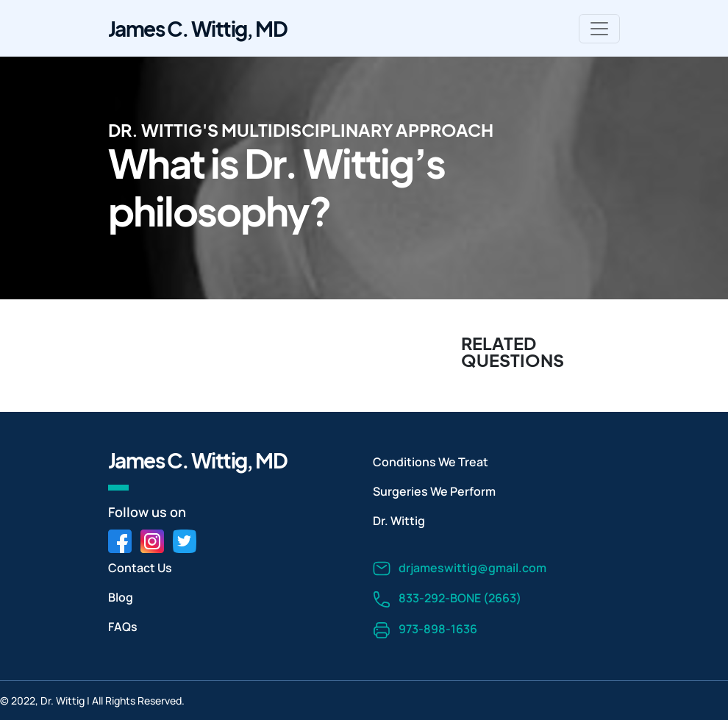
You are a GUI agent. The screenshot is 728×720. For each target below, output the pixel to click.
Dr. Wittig (399, 521)
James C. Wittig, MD (197, 28)
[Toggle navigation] (599, 29)
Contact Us (140, 568)
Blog (121, 597)
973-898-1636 (425, 630)
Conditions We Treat (431, 462)
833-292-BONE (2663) (447, 599)
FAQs (123, 627)
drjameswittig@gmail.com (460, 569)
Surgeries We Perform (434, 491)
